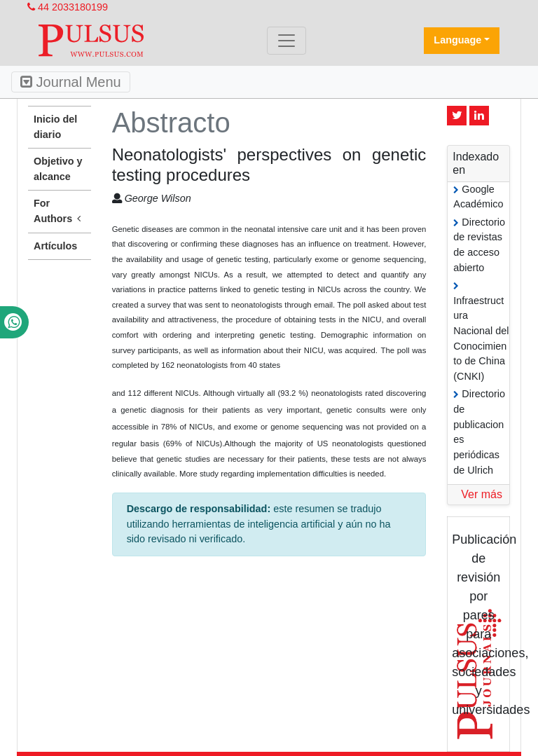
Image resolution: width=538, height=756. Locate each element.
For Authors (60, 212)
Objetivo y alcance (58, 169)
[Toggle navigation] (287, 41)
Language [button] (457, 40)
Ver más (482, 494)
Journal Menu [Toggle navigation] (71, 82)
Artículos (55, 246)
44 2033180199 (68, 7)
